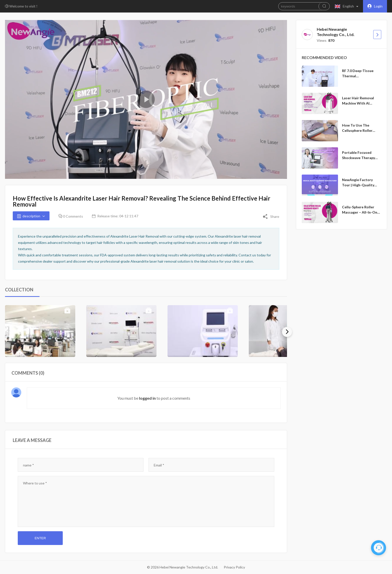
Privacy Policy (234, 567)
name (28, 465)
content (31, 483)
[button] (348, 6)
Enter (40, 538)
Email (159, 465)
